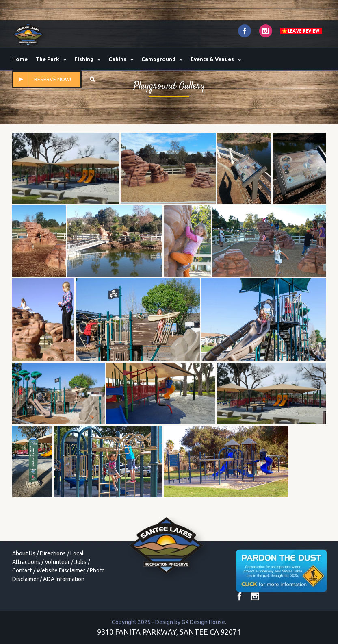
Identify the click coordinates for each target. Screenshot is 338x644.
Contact (22, 570)
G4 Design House (203, 622)
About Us (24, 553)
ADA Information (64, 579)
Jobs (80, 562)
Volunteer (57, 562)
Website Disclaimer (61, 570)
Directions (53, 553)
